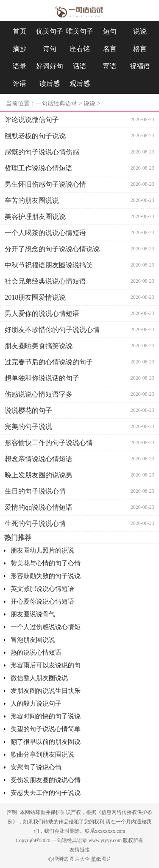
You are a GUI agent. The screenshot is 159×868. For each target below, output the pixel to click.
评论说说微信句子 (32, 120)
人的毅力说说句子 (36, 703)
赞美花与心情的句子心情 (46, 563)
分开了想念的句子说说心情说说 (52, 249)
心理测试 (58, 859)
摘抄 (20, 49)
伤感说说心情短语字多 (39, 394)
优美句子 (50, 31)
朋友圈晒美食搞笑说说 (39, 346)
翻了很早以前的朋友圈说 (46, 742)
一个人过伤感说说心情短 (46, 627)
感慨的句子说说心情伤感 (42, 152)
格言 (140, 49)
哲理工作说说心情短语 (39, 168)
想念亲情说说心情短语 (39, 459)
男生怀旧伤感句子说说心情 (45, 184)
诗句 (50, 49)
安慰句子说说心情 (36, 767)
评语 (20, 84)
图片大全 (80, 859)
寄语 (110, 66)
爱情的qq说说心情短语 (39, 507)
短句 (110, 31)
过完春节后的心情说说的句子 (49, 362)
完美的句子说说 (28, 427)
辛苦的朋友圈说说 (32, 200)
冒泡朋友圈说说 (33, 640)
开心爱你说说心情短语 (42, 601)
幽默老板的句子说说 (35, 136)
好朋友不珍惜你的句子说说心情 (52, 330)
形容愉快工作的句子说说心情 (49, 443)
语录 (20, 66)
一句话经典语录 (56, 104)
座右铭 (80, 49)
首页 (20, 31)
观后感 (80, 84)
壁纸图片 (101, 859)
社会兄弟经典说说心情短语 (45, 281)
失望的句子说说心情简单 (46, 729)
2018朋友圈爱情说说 (35, 297)
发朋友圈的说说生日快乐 (46, 691)
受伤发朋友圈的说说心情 (46, 780)
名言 (110, 49)
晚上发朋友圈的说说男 (39, 475)
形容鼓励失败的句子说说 (46, 576)
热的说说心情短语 (36, 652)
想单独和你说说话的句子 (42, 378)
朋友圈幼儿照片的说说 (42, 550)
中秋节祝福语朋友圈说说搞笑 (49, 265)
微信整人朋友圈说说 (39, 678)
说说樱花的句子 (28, 410)
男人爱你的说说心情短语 (42, 313)
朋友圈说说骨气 (33, 614)
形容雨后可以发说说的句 (46, 665)
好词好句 (50, 66)
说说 (140, 31)
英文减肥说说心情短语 (42, 589)
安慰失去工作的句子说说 (46, 793)
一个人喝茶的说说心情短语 (45, 233)
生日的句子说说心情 (35, 491)
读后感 (50, 84)
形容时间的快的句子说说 (46, 716)
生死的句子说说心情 (35, 523)
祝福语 (140, 66)
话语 (80, 66)
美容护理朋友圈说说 (35, 217)
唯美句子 (80, 31)
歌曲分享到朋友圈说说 (42, 755)
